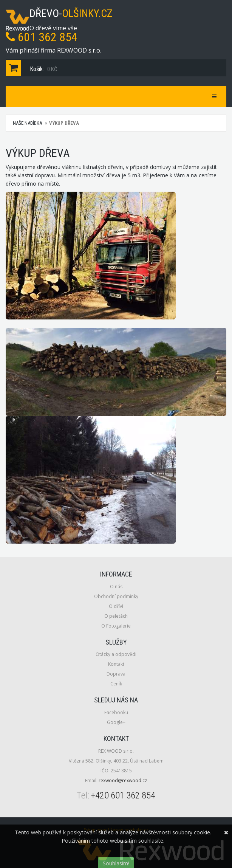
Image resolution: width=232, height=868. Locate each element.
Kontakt (116, 664)
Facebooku (116, 712)
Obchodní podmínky (116, 596)
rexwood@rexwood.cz (123, 780)
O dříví (116, 606)
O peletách (116, 616)
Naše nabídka (27, 123)
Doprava (116, 674)
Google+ (116, 722)
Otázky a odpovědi (116, 654)
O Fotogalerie (116, 626)
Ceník (116, 684)
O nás (116, 587)
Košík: (33, 68)
